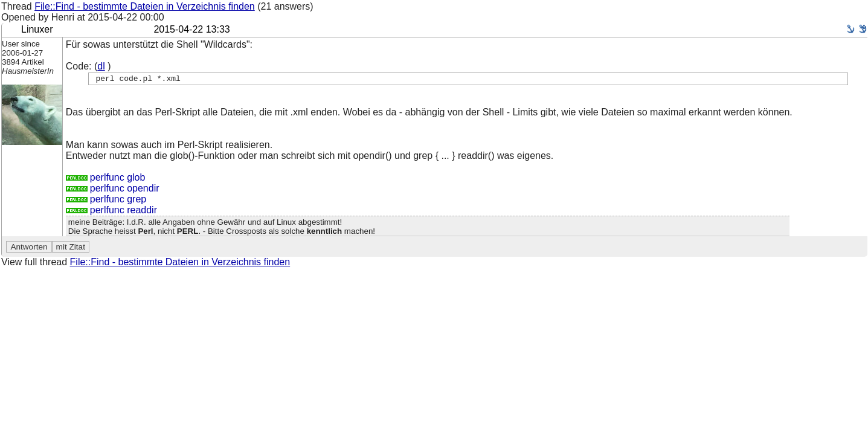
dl (101, 66)
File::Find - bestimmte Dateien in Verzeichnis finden (145, 6)
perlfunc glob (106, 179)
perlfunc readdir (111, 212)
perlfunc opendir (113, 190)
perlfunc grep (106, 201)
